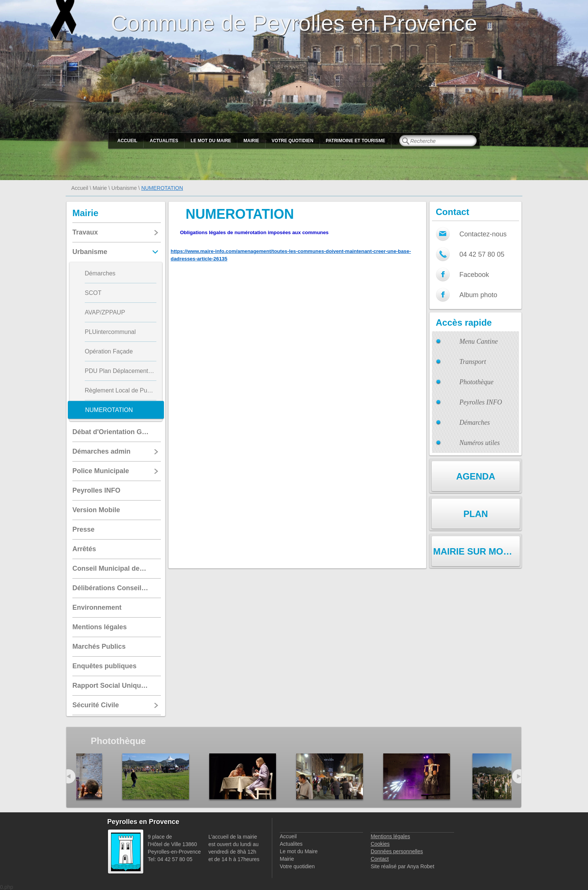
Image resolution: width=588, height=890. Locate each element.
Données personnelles (397, 851)
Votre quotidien (292, 141)
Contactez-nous (483, 234)
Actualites (164, 141)
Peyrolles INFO (481, 402)
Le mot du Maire (211, 141)
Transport (473, 362)
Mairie (251, 141)
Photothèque (476, 382)
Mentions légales (390, 836)
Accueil (127, 141)
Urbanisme (124, 188)
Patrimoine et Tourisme (356, 141)
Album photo (478, 295)
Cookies (380, 844)
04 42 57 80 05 (482, 254)
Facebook (474, 275)
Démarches (475, 422)
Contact (379, 859)
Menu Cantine (478, 341)
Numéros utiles (480, 443)
